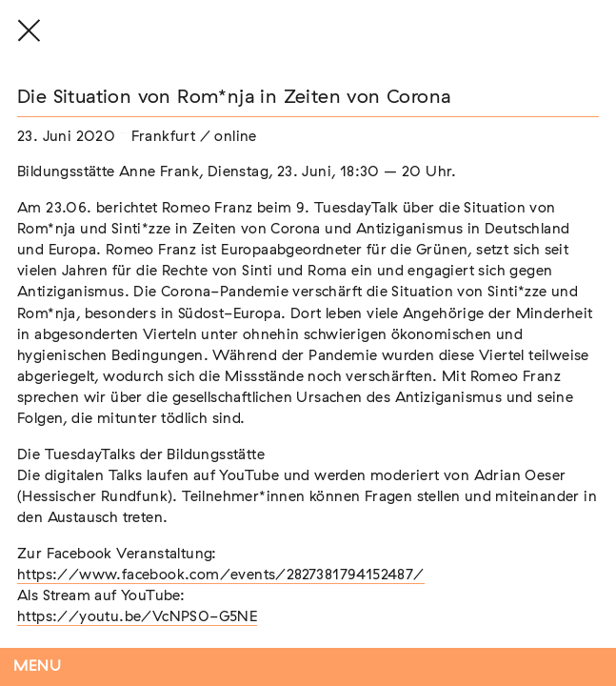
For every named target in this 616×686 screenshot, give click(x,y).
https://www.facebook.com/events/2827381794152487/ (221, 575)
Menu (38, 666)
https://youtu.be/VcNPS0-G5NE (137, 617)
